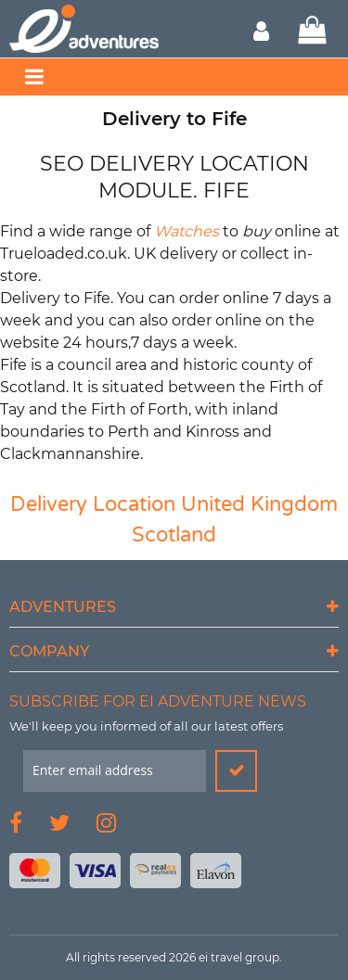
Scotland (174, 535)
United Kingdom (259, 504)
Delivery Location (93, 504)
